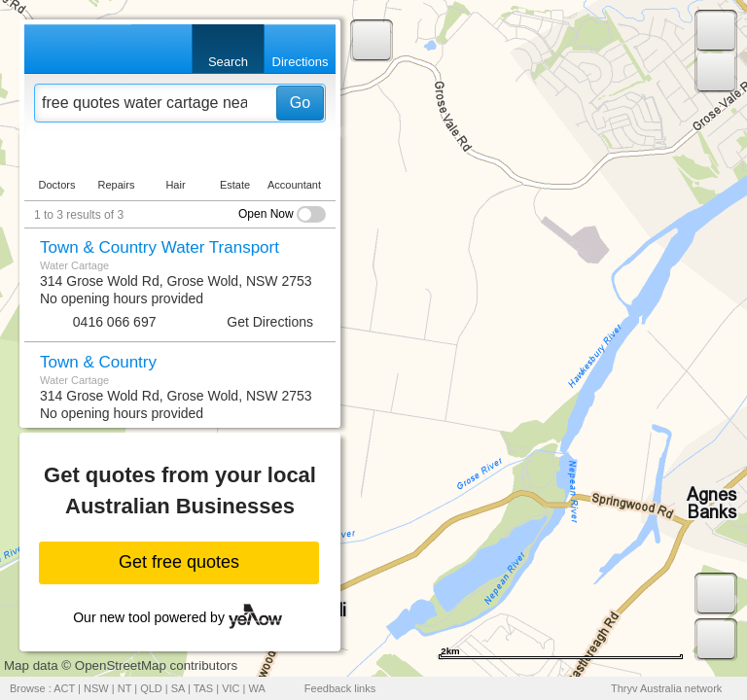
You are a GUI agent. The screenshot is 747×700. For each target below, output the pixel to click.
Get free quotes (179, 562)
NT (124, 688)
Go (300, 103)
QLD (151, 688)
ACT (64, 688)
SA (178, 688)
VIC (231, 688)
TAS (204, 688)
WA (257, 688)
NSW (96, 688)
